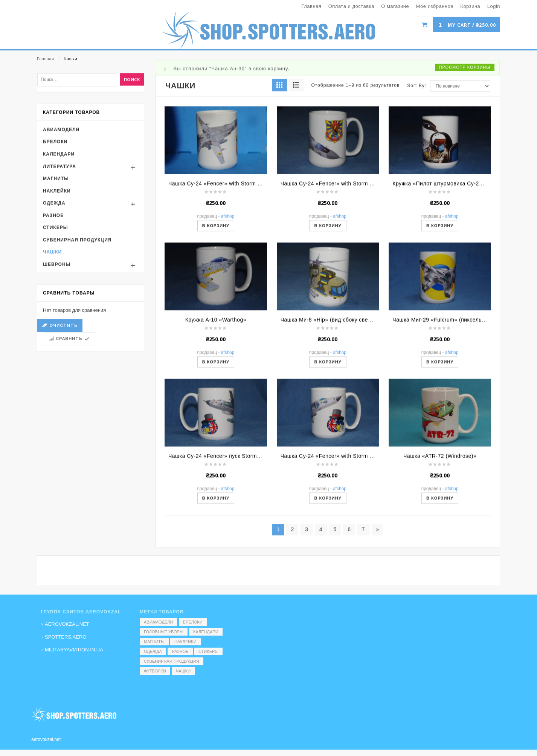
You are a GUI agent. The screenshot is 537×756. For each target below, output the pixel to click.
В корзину (216, 291)
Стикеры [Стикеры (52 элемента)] (208, 651)
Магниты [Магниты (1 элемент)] (154, 642)
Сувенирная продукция (77, 305)
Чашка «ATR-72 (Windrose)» (440, 521)
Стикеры (55, 292)
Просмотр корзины (465, 132)
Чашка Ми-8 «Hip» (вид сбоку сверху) (330, 385)
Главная (45, 59)
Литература (59, 231)
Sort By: (417, 151)
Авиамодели (61, 195)
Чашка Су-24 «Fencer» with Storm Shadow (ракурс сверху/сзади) (252, 248)
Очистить (63, 390)
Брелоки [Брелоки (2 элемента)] (193, 622)
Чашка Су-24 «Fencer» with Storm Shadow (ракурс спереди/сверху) (368, 248)
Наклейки (57, 256)
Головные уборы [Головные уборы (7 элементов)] (164, 632)
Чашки (52, 317)
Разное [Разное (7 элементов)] (180, 651)
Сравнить (69, 404)
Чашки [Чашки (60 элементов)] (183, 671)
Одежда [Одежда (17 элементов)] (153, 651)
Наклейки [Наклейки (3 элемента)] (185, 642)
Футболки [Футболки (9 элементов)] (155, 671)
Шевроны (57, 329)
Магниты (56, 243)
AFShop (228, 281)
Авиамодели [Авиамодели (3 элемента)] (158, 622)
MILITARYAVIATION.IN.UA (74, 650)
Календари (59, 219)
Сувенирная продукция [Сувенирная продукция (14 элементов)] (172, 661)
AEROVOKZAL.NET (67, 624)
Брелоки (55, 207)
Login (494, 6)
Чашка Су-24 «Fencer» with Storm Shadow (335, 521)
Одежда (54, 268)
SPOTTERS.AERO (66, 637)
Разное (53, 280)
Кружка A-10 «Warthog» (216, 385)
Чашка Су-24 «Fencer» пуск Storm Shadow (223, 521)
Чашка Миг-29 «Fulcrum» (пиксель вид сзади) (452, 385)
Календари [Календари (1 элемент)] (206, 632)
